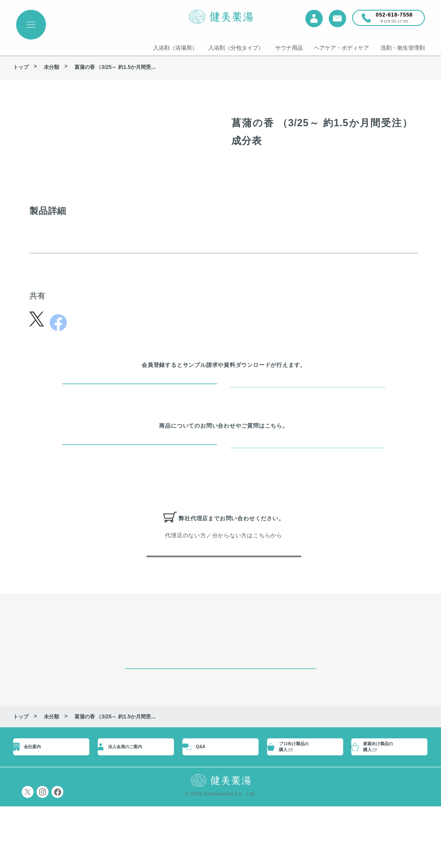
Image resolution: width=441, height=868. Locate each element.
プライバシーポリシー (42, 854)
